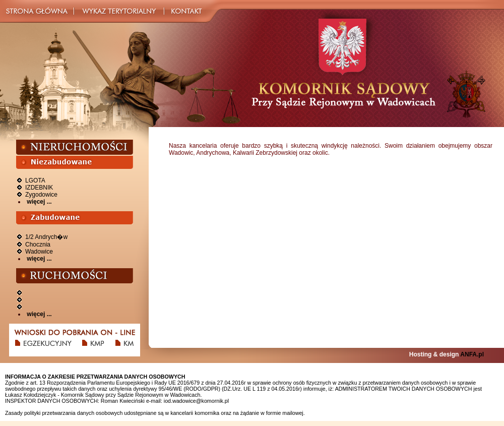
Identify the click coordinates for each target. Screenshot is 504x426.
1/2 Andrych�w (46, 237)
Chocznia (38, 245)
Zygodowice (41, 195)
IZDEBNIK (39, 188)
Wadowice (39, 252)
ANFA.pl (472, 354)
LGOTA (35, 180)
